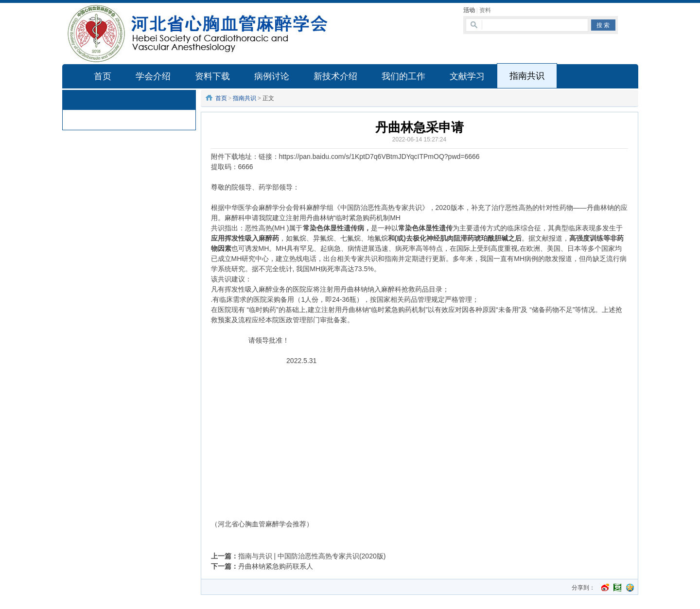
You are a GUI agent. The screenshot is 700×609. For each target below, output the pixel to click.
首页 (221, 98)
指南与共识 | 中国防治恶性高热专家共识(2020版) (312, 556)
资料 (485, 10)
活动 (469, 10)
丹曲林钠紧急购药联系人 (276, 566)
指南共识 (245, 98)
